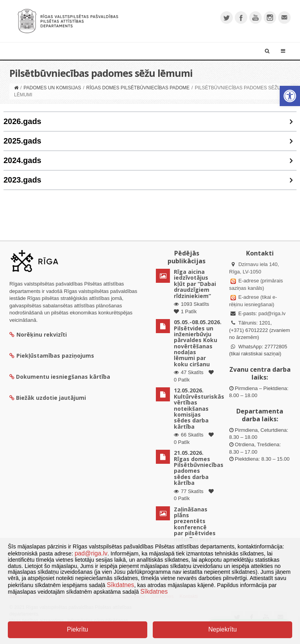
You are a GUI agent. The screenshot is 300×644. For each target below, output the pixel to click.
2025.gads (22, 141)
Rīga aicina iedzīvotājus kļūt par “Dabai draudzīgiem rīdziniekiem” (195, 284)
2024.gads (22, 160)
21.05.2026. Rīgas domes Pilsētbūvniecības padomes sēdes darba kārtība (199, 468)
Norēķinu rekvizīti (38, 334)
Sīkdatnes (121, 585)
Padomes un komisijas (52, 88)
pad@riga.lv (272, 313)
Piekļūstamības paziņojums (52, 356)
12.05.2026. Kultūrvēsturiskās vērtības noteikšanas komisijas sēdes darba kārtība (199, 408)
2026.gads (22, 121)
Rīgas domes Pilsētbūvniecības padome (138, 88)
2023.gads (22, 180)
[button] (290, 96)
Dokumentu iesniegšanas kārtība (63, 377)
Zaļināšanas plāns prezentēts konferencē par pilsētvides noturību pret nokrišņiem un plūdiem (195, 530)
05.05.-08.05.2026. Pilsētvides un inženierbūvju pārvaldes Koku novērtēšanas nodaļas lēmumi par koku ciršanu (198, 343)
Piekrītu (77, 629)
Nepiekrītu (222, 629)
